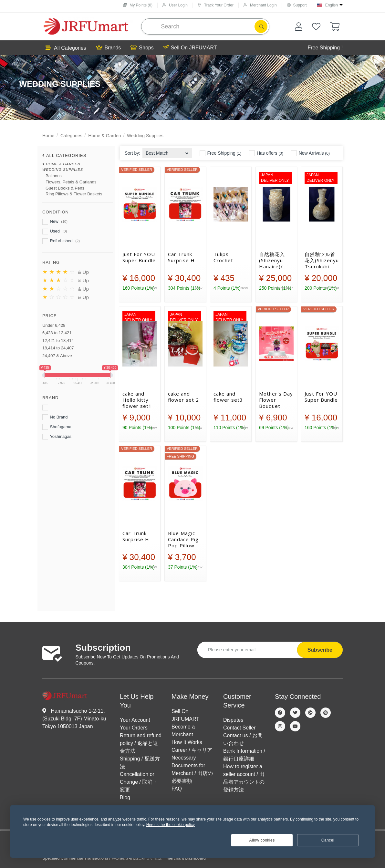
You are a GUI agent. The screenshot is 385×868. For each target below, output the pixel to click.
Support (297, 5)
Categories (71, 136)
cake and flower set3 (228, 397)
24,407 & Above (57, 356)
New (55, 222)
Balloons (54, 176)
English (332, 5)
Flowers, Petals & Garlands (71, 182)
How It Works (187, 742)
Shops (142, 48)
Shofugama (57, 427)
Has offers (266, 153)
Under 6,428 (54, 325)
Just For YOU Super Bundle (139, 257)
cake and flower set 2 (183, 397)
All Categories (66, 48)
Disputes (233, 720)
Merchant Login (260, 5)
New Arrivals (310, 153)
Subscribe (320, 650)
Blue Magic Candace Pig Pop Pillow (183, 539)
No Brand (55, 417)
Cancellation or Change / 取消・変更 (139, 782)
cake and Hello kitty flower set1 (137, 400)
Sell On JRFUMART (190, 48)
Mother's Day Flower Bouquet (276, 400)
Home (48, 136)
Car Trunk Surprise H (181, 257)
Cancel (328, 840)
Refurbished (61, 241)
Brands (109, 48)
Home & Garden (104, 136)
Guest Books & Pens (65, 188)
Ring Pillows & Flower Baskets (74, 194)
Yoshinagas (57, 437)
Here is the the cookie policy (171, 825)
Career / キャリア (192, 750)
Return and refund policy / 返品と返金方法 (141, 743)
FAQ (177, 789)
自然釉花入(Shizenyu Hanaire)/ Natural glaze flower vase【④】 (276, 260)
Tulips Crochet (223, 257)
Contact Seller (239, 728)
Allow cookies (262, 840)
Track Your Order (216, 5)
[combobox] (167, 151)
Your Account (135, 720)
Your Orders (134, 728)
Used (55, 232)
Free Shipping (221, 153)
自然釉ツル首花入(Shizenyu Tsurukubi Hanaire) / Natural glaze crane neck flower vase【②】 (322, 260)
